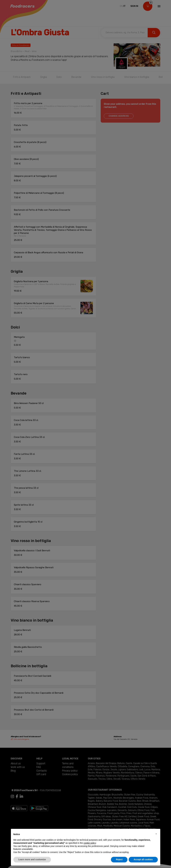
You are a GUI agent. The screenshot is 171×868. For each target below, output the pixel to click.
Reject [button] (119, 859)
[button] (156, 834)
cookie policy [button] (90, 843)
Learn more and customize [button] (32, 859)
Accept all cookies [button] (143, 859)
